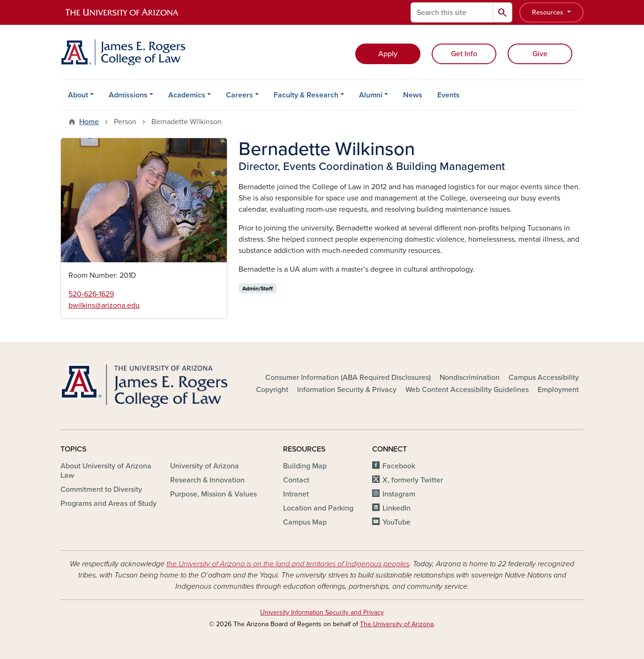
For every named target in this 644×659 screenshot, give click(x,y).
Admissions (128, 95)
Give (540, 54)
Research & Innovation (207, 480)
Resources (549, 12)
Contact (296, 480)
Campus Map (305, 522)
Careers (240, 95)
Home (89, 122)
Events (449, 95)
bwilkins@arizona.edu (104, 305)
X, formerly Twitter (413, 480)
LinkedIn (397, 508)
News (413, 95)
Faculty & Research (306, 95)
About (78, 95)
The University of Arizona (397, 624)
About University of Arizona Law (106, 471)
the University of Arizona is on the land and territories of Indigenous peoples (288, 564)
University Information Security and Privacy (322, 612)
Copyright (272, 390)
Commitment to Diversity (101, 489)
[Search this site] (452, 12)
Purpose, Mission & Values (213, 494)
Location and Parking (318, 508)
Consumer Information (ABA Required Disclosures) (348, 378)
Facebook (399, 466)
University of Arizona (205, 466)
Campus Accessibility (544, 378)
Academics (187, 95)
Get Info (464, 54)
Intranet (296, 494)
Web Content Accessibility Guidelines (467, 390)
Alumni (371, 95)
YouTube (397, 522)
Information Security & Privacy (347, 390)
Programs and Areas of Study (109, 504)
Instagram (399, 494)
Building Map (305, 466)
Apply (388, 54)
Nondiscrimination (470, 378)
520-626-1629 (91, 294)
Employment (558, 390)
